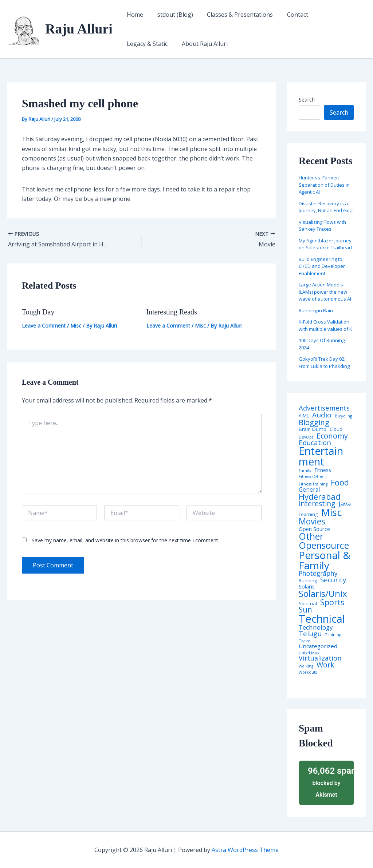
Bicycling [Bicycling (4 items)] (343, 416)
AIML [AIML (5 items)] (304, 416)
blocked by (329, 782)
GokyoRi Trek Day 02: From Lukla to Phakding (324, 362)
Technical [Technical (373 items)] (322, 619)
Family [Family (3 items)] (305, 471)
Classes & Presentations (234, 15)
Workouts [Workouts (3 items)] (308, 672)
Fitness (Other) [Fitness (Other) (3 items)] (313, 477)
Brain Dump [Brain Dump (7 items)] (313, 429)
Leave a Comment (44, 326)
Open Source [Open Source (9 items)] (314, 529)
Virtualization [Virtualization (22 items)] (320, 658)
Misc (76, 326)
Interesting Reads (172, 312)
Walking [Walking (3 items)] (306, 666)
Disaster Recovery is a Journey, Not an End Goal (326, 207)
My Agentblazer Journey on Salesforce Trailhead (325, 244)
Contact (289, 15)
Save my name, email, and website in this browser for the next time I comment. (125, 540)
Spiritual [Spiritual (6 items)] (308, 604)
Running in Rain (316, 310)
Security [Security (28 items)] (333, 580)
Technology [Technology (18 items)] (316, 627)
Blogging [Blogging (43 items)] (314, 422)
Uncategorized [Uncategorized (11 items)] (318, 646)
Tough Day (38, 312)
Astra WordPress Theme (245, 850)
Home (134, 15)
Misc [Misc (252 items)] (331, 512)
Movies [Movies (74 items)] (312, 522)
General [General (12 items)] (309, 490)
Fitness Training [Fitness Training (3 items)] (313, 484)
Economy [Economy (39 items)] (332, 436)
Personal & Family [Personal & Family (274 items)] (325, 560)
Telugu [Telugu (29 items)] (310, 634)
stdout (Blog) (172, 15)
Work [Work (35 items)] (325, 665)
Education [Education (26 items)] (315, 443)
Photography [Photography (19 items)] (318, 573)
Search (307, 100)
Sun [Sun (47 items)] (305, 610)
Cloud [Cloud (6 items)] (336, 429)
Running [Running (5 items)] (308, 581)
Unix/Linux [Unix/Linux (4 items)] (309, 653)
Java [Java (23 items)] (345, 504)
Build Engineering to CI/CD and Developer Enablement (322, 266)
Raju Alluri (79, 29)
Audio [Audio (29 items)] (322, 415)
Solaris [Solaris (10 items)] (307, 586)
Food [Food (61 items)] (340, 483)
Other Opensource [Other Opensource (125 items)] (324, 541)
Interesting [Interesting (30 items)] (317, 504)
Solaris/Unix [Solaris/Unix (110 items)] (323, 594)
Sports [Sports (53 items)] (332, 602)
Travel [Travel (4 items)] (305, 641)
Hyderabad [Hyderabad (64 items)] (320, 496)
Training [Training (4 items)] (333, 635)
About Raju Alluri (149, 44)
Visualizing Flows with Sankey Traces (322, 226)
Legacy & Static (332, 15)
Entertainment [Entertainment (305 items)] (321, 456)
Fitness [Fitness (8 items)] (323, 470)
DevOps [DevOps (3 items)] (306, 437)
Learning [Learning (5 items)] (308, 515)
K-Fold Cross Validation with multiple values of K (325, 325)
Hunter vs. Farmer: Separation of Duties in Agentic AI (324, 185)
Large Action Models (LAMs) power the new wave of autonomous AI (325, 292)
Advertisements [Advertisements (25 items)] (324, 408)
